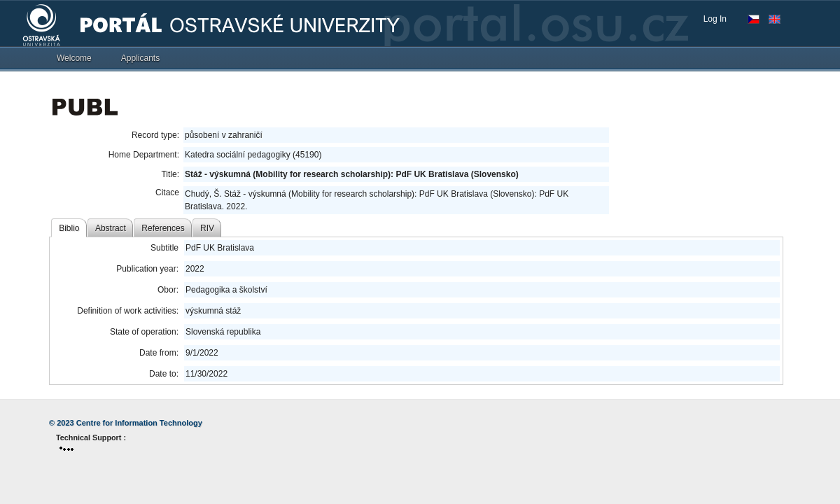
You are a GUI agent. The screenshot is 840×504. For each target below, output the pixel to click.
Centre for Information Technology (139, 423)
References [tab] (163, 228)
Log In (715, 19)
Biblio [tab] (69, 228)
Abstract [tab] (111, 228)
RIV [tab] (207, 228)
